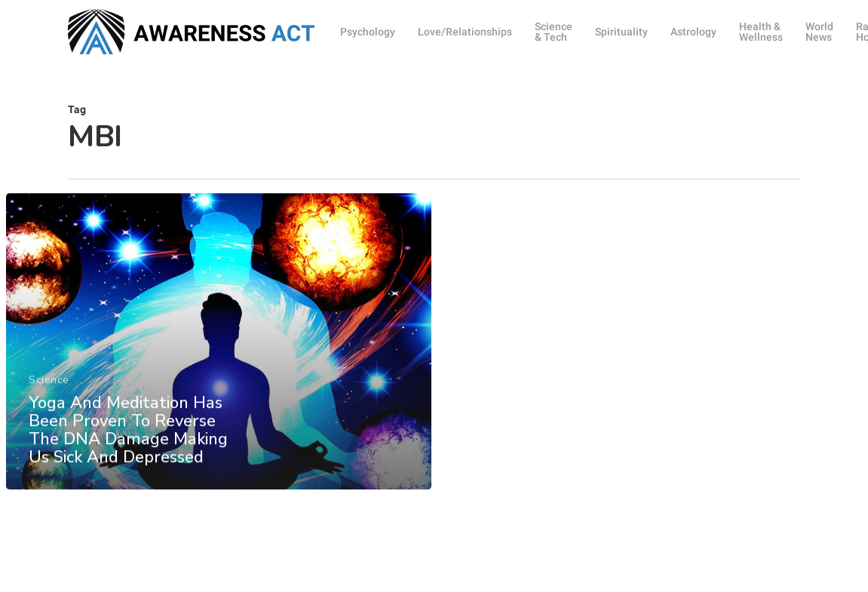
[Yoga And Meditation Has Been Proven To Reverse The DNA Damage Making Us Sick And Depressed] (218, 360)
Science (49, 399)
